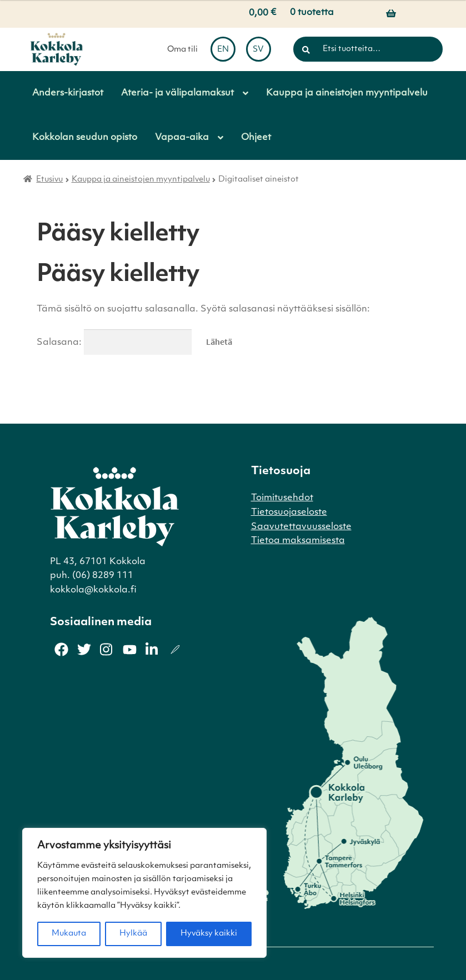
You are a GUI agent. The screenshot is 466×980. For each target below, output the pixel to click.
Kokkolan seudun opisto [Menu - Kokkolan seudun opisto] (85, 138)
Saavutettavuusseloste (301, 527)
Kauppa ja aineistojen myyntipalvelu (141, 180)
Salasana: (114, 343)
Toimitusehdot (282, 498)
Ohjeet (256, 138)
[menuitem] (223, 49)
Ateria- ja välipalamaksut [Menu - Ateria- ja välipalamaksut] (177, 93)
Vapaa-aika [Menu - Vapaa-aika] (182, 138)
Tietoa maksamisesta (298, 541)
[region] (144, 893)
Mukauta (69, 934)
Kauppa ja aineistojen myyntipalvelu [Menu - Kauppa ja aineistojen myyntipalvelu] (347, 93)
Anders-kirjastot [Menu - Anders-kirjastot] (68, 93)
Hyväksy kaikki (209, 934)
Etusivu (49, 180)
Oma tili (182, 50)
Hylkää (133, 934)
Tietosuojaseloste (289, 512)
